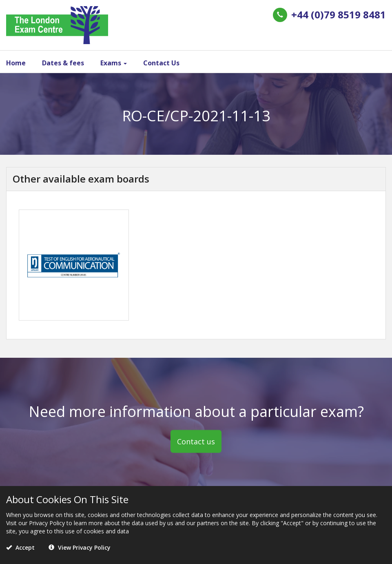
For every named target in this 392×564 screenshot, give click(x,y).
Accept (20, 547)
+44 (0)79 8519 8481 (339, 14)
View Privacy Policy (80, 547)
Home (16, 63)
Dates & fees (63, 63)
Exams (114, 63)
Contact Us (161, 63)
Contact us (196, 441)
